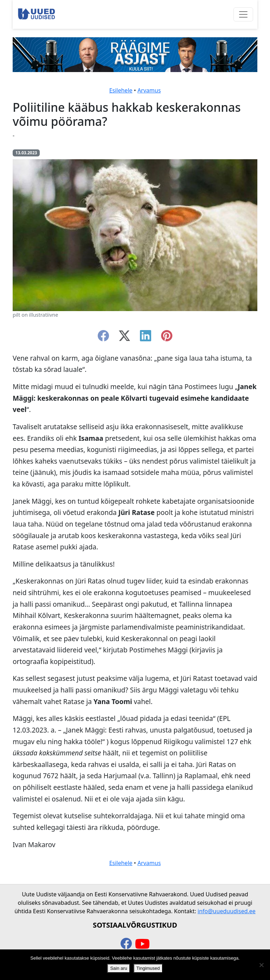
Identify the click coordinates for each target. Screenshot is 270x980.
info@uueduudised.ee (227, 911)
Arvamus (149, 90)
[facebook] (103, 338)
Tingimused (148, 968)
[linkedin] (146, 338)
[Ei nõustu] (261, 965)
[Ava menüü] (243, 14)
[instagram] (167, 338)
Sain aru (118, 968)
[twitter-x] (124, 338)
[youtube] (142, 944)
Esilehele (121, 90)
